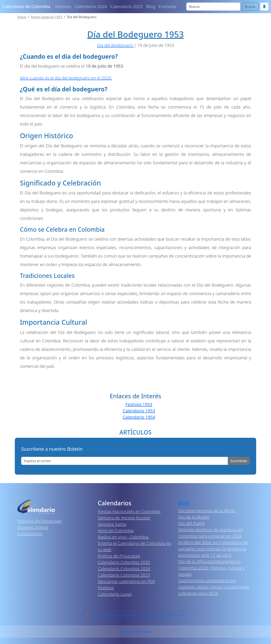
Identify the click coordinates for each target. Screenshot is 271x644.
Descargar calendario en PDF (127, 581)
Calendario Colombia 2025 (124, 562)
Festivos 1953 (139, 404)
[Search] (213, 7)
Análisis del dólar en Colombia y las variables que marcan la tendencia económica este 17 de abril (213, 549)
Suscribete (239, 461)
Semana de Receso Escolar (124, 518)
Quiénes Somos (33, 527)
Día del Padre (191, 523)
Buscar (250, 7)
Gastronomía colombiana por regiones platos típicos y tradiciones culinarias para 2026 (214, 587)
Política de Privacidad (119, 556)
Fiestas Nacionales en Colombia (129, 511)
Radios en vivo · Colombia (123, 537)
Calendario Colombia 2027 (124, 575)
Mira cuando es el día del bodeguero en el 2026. (66, 78)
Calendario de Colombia (26, 6)
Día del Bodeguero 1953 (135, 34)
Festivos (63, 6)
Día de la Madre (194, 517)
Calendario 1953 (139, 411)
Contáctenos (30, 534)
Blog (151, 6)
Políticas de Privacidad (39, 521)
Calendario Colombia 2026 (124, 569)
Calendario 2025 (127, 6)
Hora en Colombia (116, 530)
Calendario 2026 (91, 6)
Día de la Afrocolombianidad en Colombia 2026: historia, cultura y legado (212, 568)
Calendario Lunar (115, 594)
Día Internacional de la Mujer (207, 511)
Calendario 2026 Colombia (135, 631)
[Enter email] (125, 461)
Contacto (167, 6)
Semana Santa (112, 524)
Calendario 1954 (139, 417)
